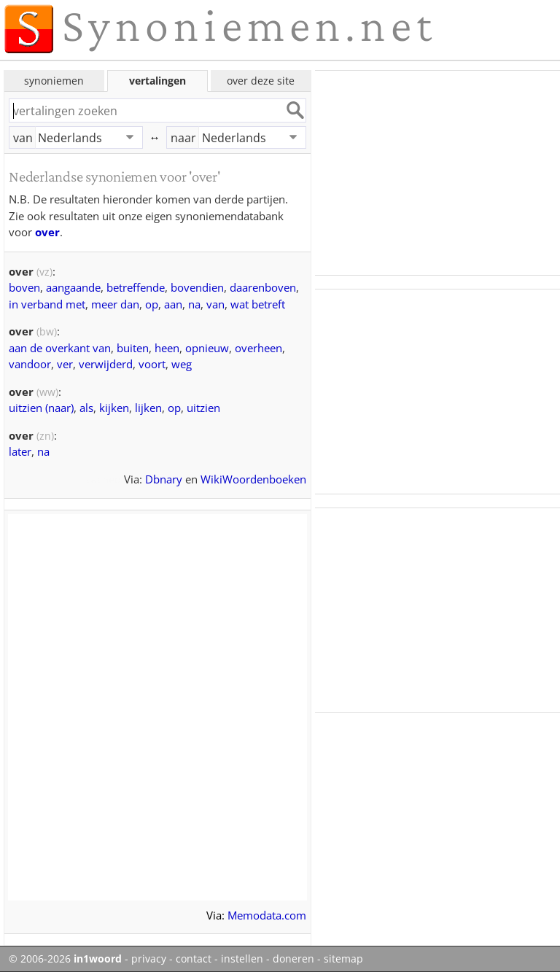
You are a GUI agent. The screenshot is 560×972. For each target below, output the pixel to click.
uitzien (203, 408)
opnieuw (207, 348)
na (194, 304)
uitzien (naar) (41, 408)
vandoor (30, 364)
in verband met (47, 304)
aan (173, 304)
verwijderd (106, 364)
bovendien (197, 287)
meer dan (115, 304)
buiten (133, 348)
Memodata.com (267, 915)
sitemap (343, 959)
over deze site (261, 81)
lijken (148, 408)
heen (167, 348)
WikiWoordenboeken (253, 479)
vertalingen (157, 81)
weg (182, 364)
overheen (258, 348)
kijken (114, 408)
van (23, 138)
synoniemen (54, 81)
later (20, 451)
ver (65, 364)
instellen (242, 959)
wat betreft (258, 304)
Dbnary (164, 479)
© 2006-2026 (65, 959)
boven (24, 287)
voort (152, 364)
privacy (149, 959)
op (152, 304)
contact (194, 959)
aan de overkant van (60, 348)
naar (183, 138)
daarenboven (263, 287)
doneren (293, 959)
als (86, 408)
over (47, 232)
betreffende (136, 287)
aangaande (73, 287)
